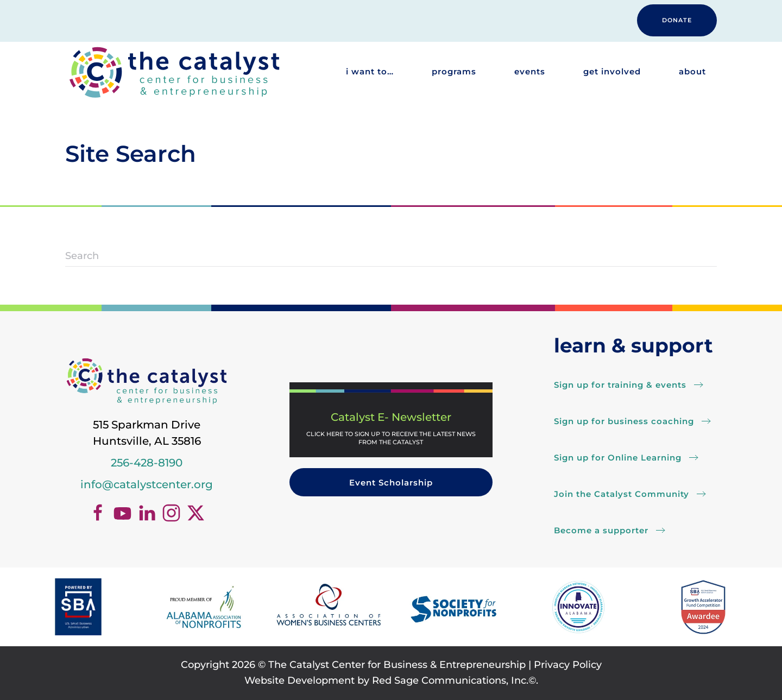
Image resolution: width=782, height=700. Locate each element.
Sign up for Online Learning (618, 458)
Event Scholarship (391, 483)
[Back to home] (174, 72)
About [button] (692, 71)
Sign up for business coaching (624, 421)
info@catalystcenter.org (147, 484)
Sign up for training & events (620, 385)
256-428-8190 (147, 463)
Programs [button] (454, 71)
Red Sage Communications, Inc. (450, 680)
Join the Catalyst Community (622, 494)
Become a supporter (601, 530)
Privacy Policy (568, 665)
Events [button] (530, 71)
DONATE (677, 20)
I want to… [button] (370, 71)
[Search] (391, 256)
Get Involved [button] (612, 71)
